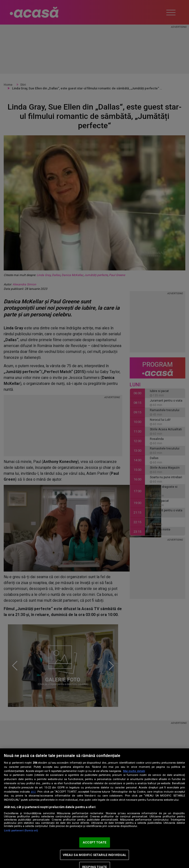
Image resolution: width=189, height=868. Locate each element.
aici (33, 792)
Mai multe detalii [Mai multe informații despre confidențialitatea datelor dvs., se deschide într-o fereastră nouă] (134, 771)
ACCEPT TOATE (94, 842)
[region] (94, 808)
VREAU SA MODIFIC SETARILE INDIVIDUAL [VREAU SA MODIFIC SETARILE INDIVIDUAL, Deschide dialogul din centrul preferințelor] (95, 855)
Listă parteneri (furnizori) (21, 831)
